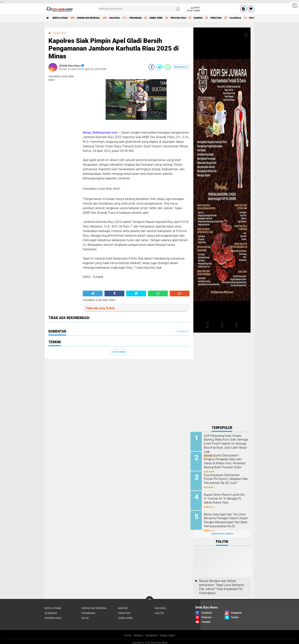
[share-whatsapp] (168, 67)
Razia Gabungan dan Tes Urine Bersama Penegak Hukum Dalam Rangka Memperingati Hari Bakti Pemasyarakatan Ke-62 (224, 521)
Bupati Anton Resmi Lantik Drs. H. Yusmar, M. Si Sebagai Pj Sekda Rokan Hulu (226, 498)
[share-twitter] (160, 67)
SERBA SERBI (165, 18)
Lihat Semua (119, 352)
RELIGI (85, 616)
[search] (139, 9)
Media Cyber (168, 633)
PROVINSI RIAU (189, 18)
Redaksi (138, 633)
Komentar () (181, 67)
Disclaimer (152, 633)
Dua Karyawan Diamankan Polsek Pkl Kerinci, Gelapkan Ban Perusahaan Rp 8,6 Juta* (227, 478)
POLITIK (159, 611)
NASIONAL (120, 18)
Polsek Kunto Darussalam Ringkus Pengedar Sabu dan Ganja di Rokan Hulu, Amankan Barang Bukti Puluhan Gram (226, 463)
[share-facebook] (152, 67)
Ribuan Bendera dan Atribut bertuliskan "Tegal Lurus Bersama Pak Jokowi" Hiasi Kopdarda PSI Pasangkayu (222, 585)
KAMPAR (210, 18)
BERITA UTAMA (62, 18)
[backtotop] (149, 598)
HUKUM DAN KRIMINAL (92, 18)
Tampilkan (182, 331)
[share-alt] (93, 293)
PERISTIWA (230, 18)
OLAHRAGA (250, 18)
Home (128, 633)
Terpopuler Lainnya (222, 532)
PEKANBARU (143, 18)
